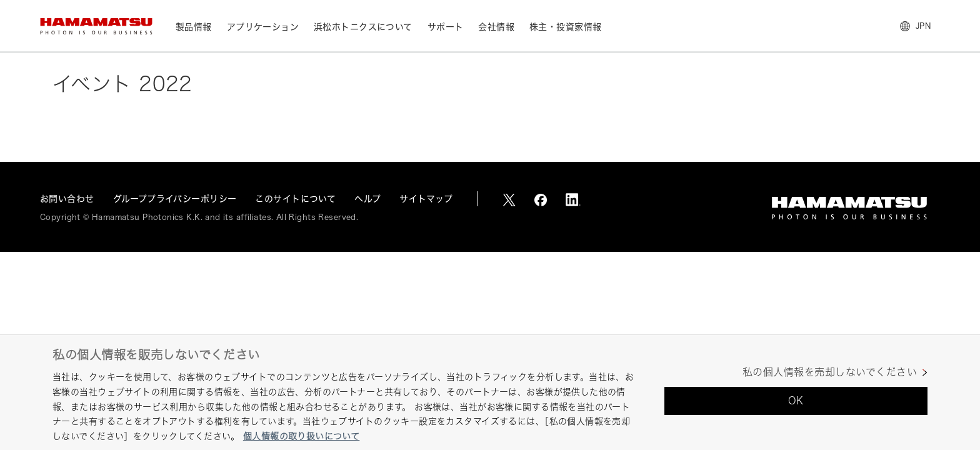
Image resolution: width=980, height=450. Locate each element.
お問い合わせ (67, 198)
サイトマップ (426, 198)
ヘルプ (367, 198)
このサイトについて (295, 198)
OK (796, 401)
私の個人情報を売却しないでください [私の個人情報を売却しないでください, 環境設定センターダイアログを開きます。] (830, 372)
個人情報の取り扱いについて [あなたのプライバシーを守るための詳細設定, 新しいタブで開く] (301, 436)
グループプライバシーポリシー (175, 198)
